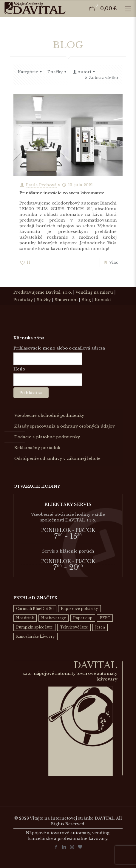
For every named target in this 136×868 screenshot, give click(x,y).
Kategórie (31, 72)
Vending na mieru (94, 292)
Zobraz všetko (101, 78)
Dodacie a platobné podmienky (47, 437)
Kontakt (103, 300)
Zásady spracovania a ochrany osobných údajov (65, 426)
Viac (114, 262)
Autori (84, 72)
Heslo (19, 369)
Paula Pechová (41, 185)
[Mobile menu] (128, 9)
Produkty (23, 300)
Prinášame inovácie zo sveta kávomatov (62, 193)
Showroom (66, 300)
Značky (58, 72)
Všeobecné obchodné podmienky (49, 415)
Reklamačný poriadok (37, 448)
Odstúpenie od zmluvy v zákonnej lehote (57, 459)
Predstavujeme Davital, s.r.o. (43, 292)
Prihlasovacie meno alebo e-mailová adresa (59, 348)
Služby (44, 300)
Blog (86, 300)
